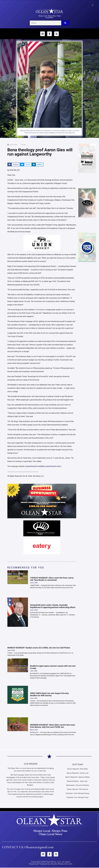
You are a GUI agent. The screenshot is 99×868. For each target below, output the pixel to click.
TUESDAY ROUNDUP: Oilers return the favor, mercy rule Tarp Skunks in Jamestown (52, 579)
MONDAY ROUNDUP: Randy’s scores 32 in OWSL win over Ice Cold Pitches (39, 648)
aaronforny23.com (34, 466)
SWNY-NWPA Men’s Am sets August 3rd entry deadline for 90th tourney (49, 694)
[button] (93, 5)
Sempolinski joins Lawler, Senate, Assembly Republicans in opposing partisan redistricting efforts (53, 606)
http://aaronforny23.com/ (51, 466)
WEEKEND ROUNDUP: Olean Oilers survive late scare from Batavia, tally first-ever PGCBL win (53, 726)
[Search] (65, 23)
